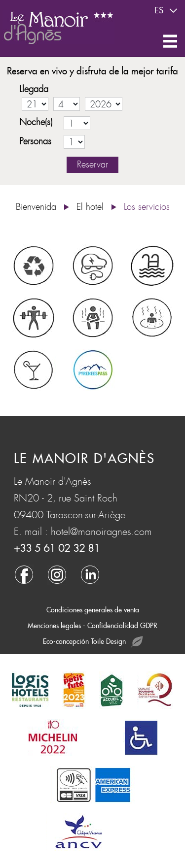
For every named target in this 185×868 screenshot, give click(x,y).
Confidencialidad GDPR (122, 626)
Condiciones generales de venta (93, 610)
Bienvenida (36, 207)
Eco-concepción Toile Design (93, 642)
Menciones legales (54, 626)
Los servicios (147, 207)
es (167, 11)
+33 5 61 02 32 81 (57, 549)
